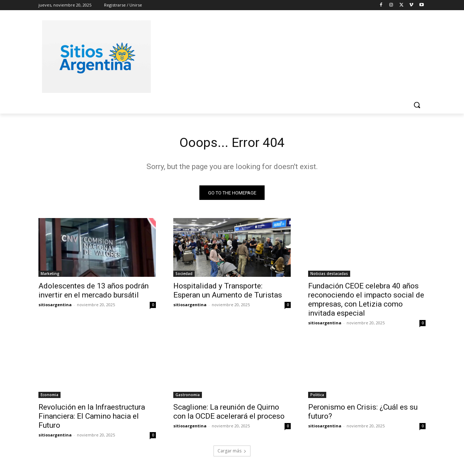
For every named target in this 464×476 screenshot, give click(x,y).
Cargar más (232, 453)
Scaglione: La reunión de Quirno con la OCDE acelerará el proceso (229, 414)
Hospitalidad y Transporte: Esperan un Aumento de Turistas (228, 293)
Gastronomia (188, 397)
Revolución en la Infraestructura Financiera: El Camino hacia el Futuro (92, 418)
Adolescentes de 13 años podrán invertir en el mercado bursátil (94, 293)
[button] (417, 105)
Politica (317, 397)
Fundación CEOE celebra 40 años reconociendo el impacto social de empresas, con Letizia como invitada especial (366, 302)
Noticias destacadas (329, 276)
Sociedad (184, 276)
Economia (49, 397)
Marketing (50, 276)
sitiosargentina (55, 307)
